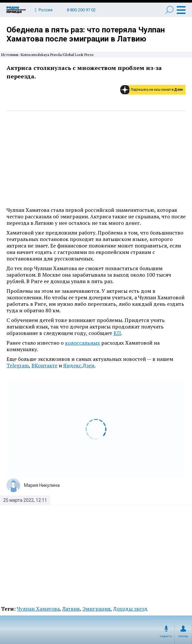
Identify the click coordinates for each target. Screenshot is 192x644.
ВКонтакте (44, 365)
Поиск (169, 10)
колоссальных (82, 343)
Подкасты (166, 637)
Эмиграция (96, 609)
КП (117, 333)
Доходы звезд (130, 609)
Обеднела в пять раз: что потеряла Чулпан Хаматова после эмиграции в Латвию (86, 34)
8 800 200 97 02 (81, 10)
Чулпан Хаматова (38, 609)
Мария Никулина (42, 485)
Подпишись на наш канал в (157, 90)
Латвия (71, 609)
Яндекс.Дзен (79, 365)
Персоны (183, 637)
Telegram (18, 365)
